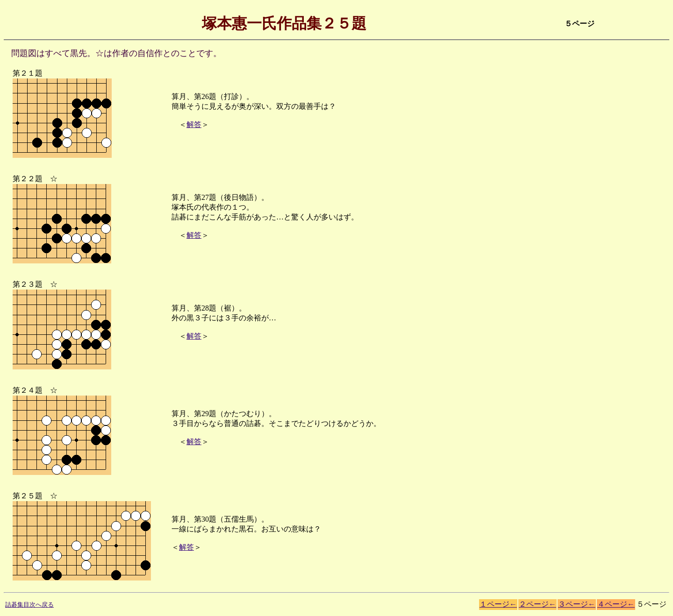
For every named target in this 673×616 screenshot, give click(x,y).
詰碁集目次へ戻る (29, 605)
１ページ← (498, 604)
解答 (194, 124)
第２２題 (24, 179)
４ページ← (616, 604)
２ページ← (537, 604)
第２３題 (24, 284)
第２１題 (24, 73)
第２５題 (24, 496)
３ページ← (577, 604)
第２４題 (24, 390)
